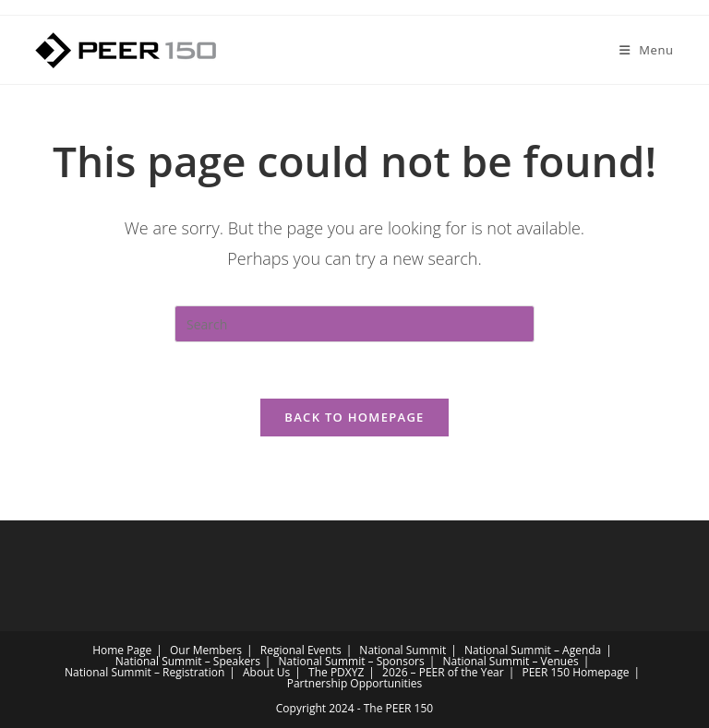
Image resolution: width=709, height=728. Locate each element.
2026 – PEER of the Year (443, 672)
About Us (266, 672)
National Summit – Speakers (188, 661)
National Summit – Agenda (533, 650)
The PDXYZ (336, 672)
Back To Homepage (354, 417)
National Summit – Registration (144, 672)
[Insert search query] (354, 324)
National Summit (403, 650)
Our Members (206, 650)
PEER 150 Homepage (575, 672)
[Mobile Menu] (647, 50)
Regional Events (301, 650)
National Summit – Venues (510, 661)
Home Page (122, 650)
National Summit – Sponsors (352, 661)
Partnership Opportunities (355, 683)
